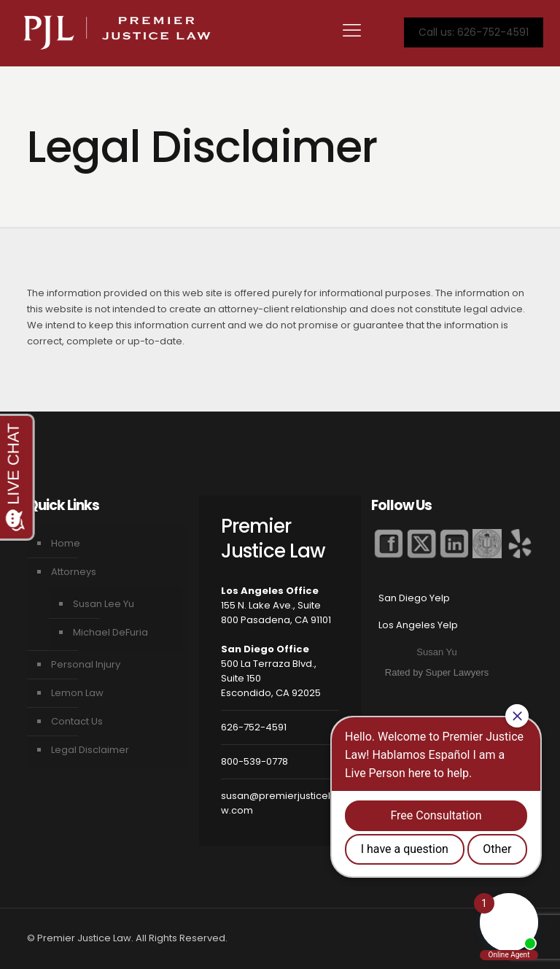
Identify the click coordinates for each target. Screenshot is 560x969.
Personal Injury (86, 664)
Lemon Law (77, 693)
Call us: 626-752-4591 (474, 32)
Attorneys (74, 572)
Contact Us (77, 721)
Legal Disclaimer (90, 750)
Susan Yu (436, 652)
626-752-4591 (254, 727)
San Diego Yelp (414, 598)
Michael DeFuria (110, 632)
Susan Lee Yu (104, 604)
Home (66, 543)
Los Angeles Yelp (418, 625)
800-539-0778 (254, 761)
